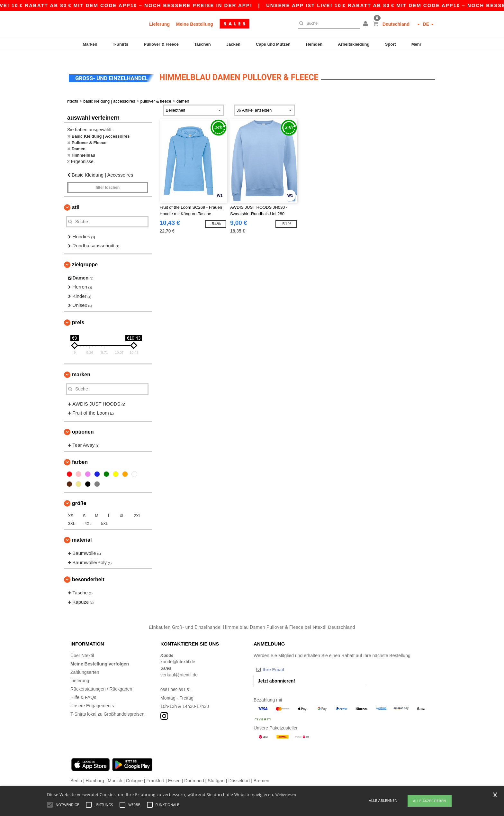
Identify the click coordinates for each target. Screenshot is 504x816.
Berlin (76, 772)
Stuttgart (216, 772)
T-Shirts (121, 44)
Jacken (233, 44)
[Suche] (328, 23)
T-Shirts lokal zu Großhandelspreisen (107, 705)
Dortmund (194, 772)
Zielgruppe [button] (85, 256)
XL (122, 507)
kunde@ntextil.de (178, 653)
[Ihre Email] (287, 661)
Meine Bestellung (195, 24)
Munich (115, 772)
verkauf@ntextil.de (179, 666)
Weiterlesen (286, 795)
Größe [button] (79, 495)
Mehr (416, 44)
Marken (90, 44)
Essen (174, 772)
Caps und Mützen (273, 44)
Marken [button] (81, 366)
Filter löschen (108, 179)
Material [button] (82, 531)
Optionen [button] (83, 423)
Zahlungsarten (85, 663)
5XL (105, 515)
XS (71, 507)
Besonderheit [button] (88, 571)
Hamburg (95, 772)
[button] (366, 24)
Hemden (314, 44)
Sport (391, 44)
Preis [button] (78, 313)
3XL (72, 515)
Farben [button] (80, 453)
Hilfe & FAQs (83, 688)
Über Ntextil (82, 646)
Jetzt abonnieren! (276, 672)
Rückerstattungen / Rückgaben (101, 680)
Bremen (261, 772)
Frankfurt (155, 772)
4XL (88, 515)
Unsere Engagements (92, 697)
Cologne (134, 772)
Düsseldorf (239, 772)
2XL (137, 507)
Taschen (203, 44)
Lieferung (159, 24)
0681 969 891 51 (177, 681)
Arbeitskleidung (354, 44)
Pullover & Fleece (161, 44)
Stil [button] (76, 198)
